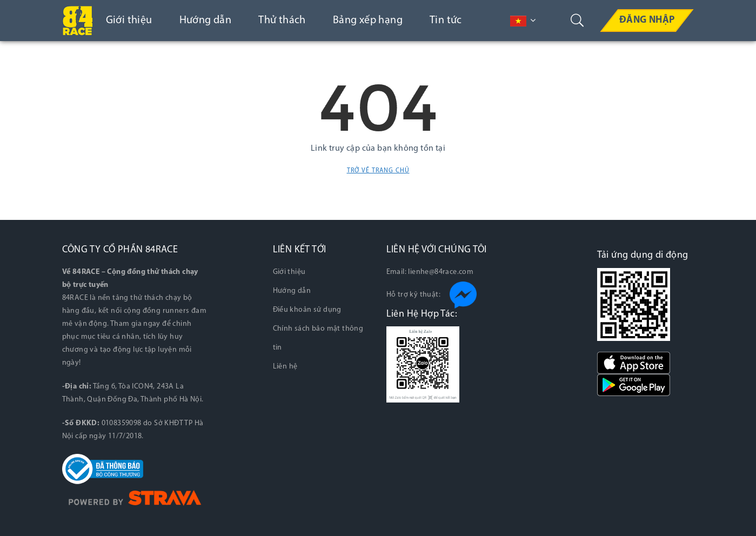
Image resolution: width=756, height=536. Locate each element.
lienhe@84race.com (441, 272)
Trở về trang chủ (378, 171)
